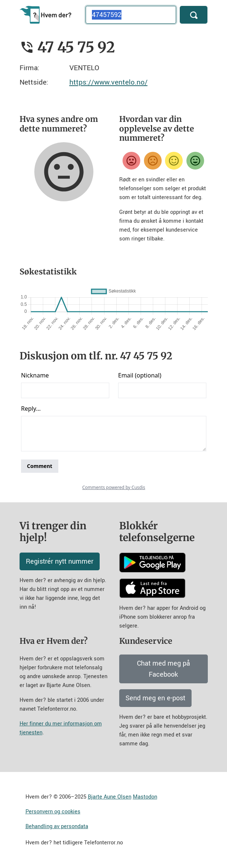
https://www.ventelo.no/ (109, 82)
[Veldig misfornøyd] (131, 161)
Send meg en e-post (155, 698)
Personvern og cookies (53, 812)
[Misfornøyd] (153, 161)
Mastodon (145, 797)
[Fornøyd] (174, 161)
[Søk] (194, 15)
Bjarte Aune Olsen (110, 797)
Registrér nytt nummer (60, 561)
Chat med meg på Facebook (164, 669)
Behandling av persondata (57, 826)
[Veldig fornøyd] (195, 161)
